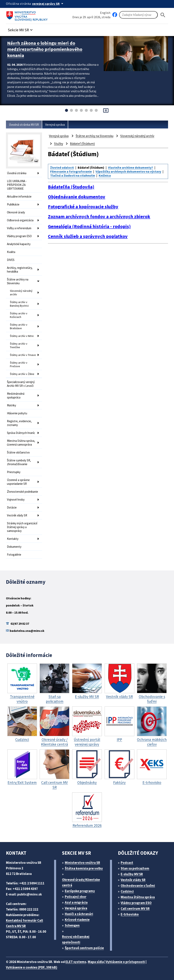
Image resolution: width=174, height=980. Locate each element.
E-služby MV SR (132, 874)
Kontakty (13, 539)
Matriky (11, 405)
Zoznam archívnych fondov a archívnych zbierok (99, 217)
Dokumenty (14, 547)
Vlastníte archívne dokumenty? (130, 167)
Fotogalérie (14, 555)
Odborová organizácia (20, 220)
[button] (21, 29)
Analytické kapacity (19, 244)
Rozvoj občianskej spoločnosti (76, 939)
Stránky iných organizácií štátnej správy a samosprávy (22, 527)
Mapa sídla (96, 962)
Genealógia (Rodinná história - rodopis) (89, 226)
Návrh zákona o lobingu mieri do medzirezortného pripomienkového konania (45, 49)
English (105, 13)
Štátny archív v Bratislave (19, 326)
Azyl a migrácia (76, 902)
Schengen (72, 925)
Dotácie (12, 507)
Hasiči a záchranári (79, 914)
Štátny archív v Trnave (23, 355)
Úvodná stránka (17, 173)
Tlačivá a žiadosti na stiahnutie (73, 175)
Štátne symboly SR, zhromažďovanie (19, 462)
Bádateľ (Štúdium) (82, 144)
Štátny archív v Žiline (22, 374)
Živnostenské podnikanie (22, 492)
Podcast (127, 863)
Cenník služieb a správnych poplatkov (88, 236)
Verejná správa (55, 125)
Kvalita (11, 252)
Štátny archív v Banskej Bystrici (19, 304)
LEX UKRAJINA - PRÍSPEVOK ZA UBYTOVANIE (17, 185)
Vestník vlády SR (17, 515)
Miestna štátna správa (138, 897)
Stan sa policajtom (135, 868)
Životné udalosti (62, 167)
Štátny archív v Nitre (22, 336)
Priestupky (14, 472)
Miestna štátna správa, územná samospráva (21, 443)
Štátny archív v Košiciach (19, 315)
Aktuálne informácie (19, 196)
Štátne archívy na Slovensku (18, 281)
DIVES (11, 260)
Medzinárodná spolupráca (16, 395)
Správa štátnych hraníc (21, 433)
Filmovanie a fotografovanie (71, 171)
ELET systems (76, 962)
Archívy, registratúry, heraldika (20, 270)
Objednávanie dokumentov (77, 197)
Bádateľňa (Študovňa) (71, 187)
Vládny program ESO (19, 236)
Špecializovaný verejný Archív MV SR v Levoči (21, 384)
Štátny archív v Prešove (19, 364)
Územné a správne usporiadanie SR (18, 482)
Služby (59, 144)
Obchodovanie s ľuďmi (138, 886)
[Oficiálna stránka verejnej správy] (48, 4)
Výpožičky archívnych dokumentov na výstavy (128, 171)
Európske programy (80, 891)
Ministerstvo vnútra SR (82, 863)
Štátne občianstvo (18, 452)
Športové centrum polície (84, 948)
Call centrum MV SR (135, 909)
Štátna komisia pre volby (84, 868)
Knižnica (105, 175)
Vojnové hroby (16, 500)
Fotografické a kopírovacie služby (83, 207)
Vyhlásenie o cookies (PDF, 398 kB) (32, 967)
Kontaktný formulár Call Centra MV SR (24, 923)
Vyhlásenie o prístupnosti (125, 962)
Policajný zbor (76, 897)
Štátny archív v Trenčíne (19, 345)
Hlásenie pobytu (17, 413)
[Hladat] (163, 15)
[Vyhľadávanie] (138, 15)
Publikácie (13, 204)
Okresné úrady (16, 212)
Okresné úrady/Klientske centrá (81, 882)
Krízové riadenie (77, 920)
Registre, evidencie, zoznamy (19, 423)
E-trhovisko (130, 914)
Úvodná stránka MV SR (24, 125)
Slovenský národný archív (21, 293)
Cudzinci (127, 891)
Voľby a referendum (19, 228)
